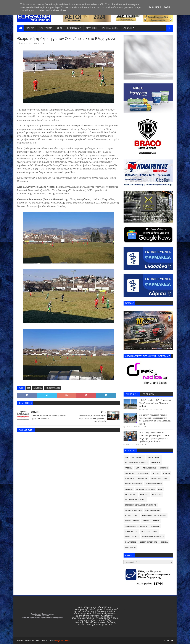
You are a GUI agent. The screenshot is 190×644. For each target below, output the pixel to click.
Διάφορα (129, 489)
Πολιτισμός (131, 542)
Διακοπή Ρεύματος (145, 489)
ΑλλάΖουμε (143, 473)
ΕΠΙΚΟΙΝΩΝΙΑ (74, 28)
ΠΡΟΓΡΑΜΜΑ (46, 28)
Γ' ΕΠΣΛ (166, 473)
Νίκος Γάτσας (131, 531)
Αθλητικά (38, 388)
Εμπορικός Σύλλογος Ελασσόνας (141, 505)
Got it (167, 7)
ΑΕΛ (137, 468)
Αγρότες (164, 468)
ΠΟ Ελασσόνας (132, 537)
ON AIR (60, 28)
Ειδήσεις (144, 494)
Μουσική (155, 526)
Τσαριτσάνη (130, 547)
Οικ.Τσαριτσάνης (53, 388)
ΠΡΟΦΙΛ (30, 28)
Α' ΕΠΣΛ (128, 468)
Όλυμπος (156, 463)
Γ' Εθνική (130, 479)
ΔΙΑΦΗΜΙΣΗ (92, 28)
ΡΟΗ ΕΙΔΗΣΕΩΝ (110, 28)
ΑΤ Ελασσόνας (149, 468)
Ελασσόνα (157, 494)
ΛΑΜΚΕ (146, 521)
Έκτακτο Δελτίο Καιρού (136, 463)
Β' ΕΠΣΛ (156, 473)
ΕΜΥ (160, 489)
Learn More (154, 7)
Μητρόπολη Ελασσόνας (136, 526)
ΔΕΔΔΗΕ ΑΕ (143, 479)
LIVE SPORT (128, 28)
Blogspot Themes (63, 640)
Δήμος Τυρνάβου (154, 484)
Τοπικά (164, 542)
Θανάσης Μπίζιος (133, 510)
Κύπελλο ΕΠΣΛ (132, 521)
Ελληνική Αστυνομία (135, 500)
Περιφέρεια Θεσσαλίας (153, 537)
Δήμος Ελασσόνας (160, 479)
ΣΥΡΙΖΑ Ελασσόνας (148, 542)
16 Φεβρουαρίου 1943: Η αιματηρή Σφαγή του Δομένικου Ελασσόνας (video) (155, 403)
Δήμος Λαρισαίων (133, 484)
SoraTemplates (34, 640)
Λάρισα (156, 521)
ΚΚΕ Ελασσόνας (153, 510)
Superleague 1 (154, 457)
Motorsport (138, 457)
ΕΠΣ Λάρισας (131, 494)
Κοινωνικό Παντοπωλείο (154, 516)
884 (28, 388)
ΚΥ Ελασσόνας (132, 516)
